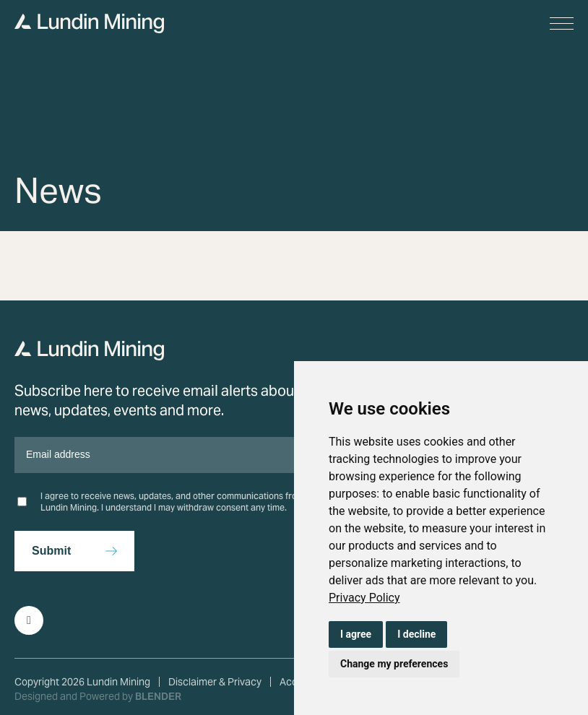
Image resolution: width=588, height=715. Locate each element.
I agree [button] (356, 634)
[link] (364, 598)
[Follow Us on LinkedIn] (29, 620)
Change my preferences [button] (394, 664)
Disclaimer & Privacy (215, 682)
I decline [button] (416, 634)
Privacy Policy (364, 598)
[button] (562, 23)
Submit (51, 551)
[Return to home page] (89, 356)
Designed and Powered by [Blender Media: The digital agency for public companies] (98, 696)
